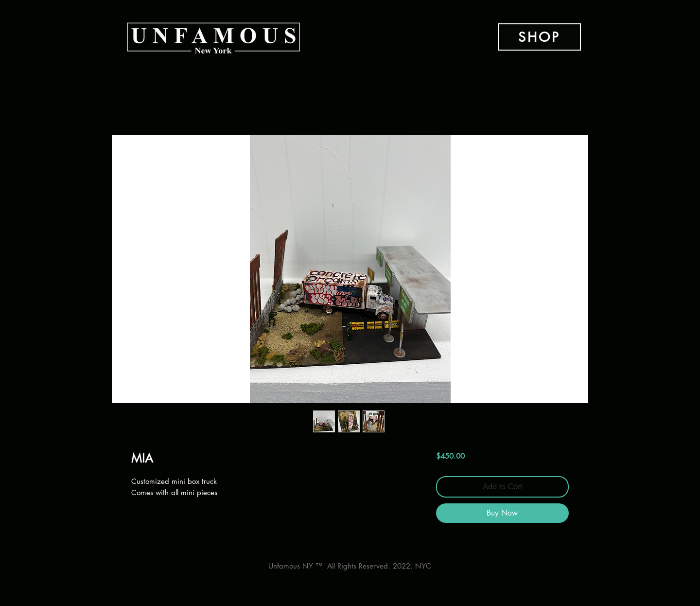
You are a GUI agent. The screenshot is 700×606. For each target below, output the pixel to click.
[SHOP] (539, 37)
